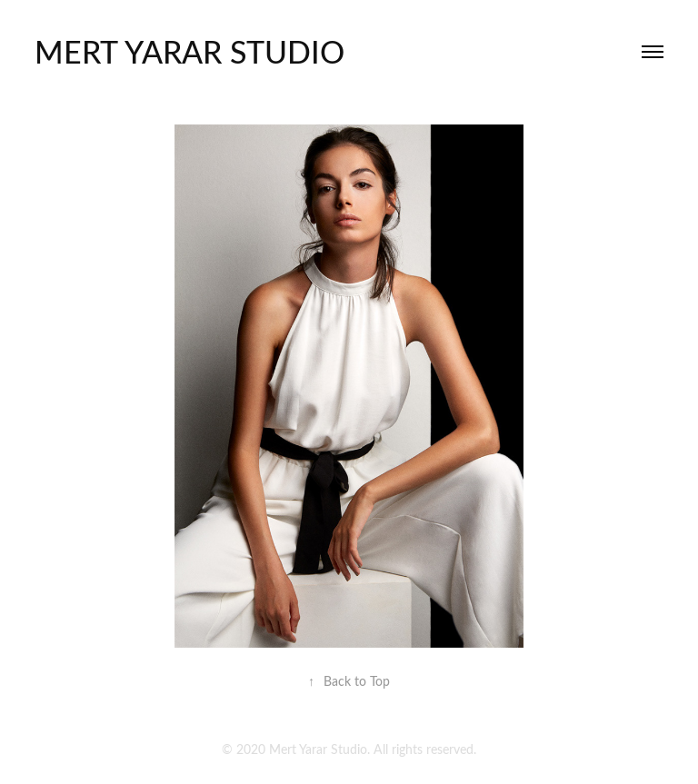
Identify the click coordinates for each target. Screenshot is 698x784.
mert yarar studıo (189, 51)
